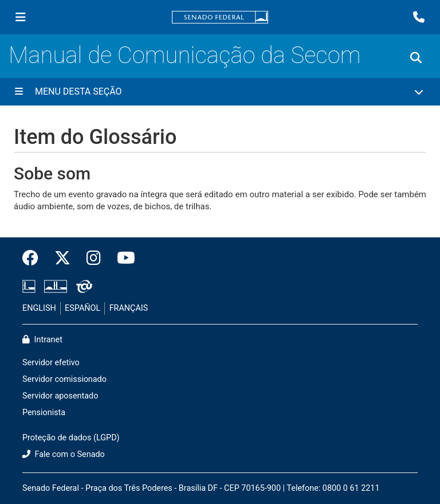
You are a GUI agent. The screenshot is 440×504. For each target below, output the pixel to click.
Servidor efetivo (51, 363)
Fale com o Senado (64, 454)
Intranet (42, 340)
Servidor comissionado (64, 379)
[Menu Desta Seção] (220, 92)
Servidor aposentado (60, 396)
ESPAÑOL (82, 308)
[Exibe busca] (416, 58)
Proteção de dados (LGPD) (71, 438)
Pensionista (44, 413)
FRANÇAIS (129, 308)
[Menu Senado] (21, 17)
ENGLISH (39, 308)
